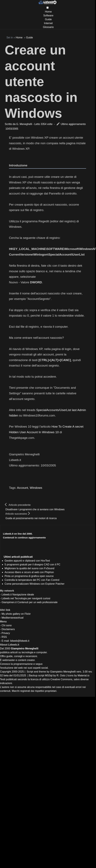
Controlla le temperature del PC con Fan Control (32, 580)
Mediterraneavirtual (13, 618)
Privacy (6, 633)
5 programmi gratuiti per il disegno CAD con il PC (33, 565)
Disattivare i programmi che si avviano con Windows (35, 509)
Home (48, 12)
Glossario (48, 27)
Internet (48, 23)
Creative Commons (61, 679)
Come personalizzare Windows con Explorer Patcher (35, 584)
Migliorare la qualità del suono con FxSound (29, 568)
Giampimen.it (9, 602)
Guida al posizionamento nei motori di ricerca (31, 518)
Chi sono (7, 625)
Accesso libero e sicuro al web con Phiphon (29, 572)
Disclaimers (8, 629)
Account (22, 488)
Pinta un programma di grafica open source (29, 576)
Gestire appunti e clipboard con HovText (27, 561)
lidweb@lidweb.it (20, 641)
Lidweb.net (8, 598)
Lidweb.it (7, 595)
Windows (36, 488)
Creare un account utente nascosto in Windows (41, 81)
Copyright (5, 672)
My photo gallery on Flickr (16, 614)
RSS (4, 637)
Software (48, 15)
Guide (48, 19)
